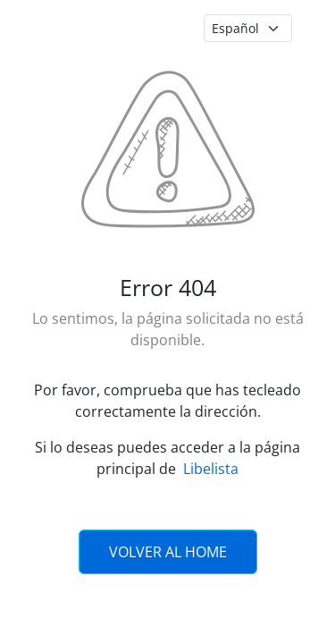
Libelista (211, 469)
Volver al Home (168, 552)
